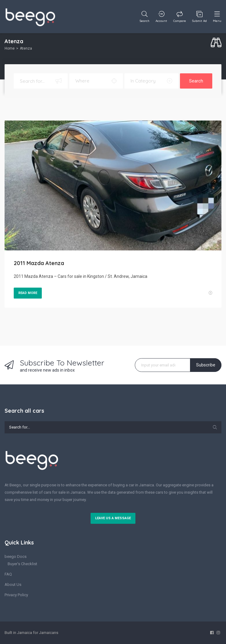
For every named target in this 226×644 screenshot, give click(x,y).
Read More (28, 293)
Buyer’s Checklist (22, 564)
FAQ (8, 574)
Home (10, 48)
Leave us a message (113, 518)
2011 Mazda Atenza (39, 263)
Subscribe (206, 365)
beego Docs (16, 556)
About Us (13, 584)
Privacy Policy (16, 595)
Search (196, 81)
